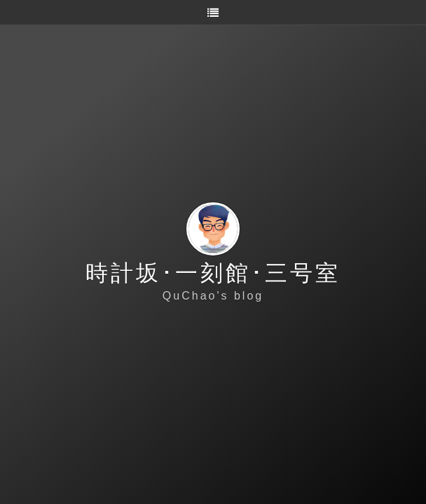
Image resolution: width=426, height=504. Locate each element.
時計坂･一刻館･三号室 (213, 273)
